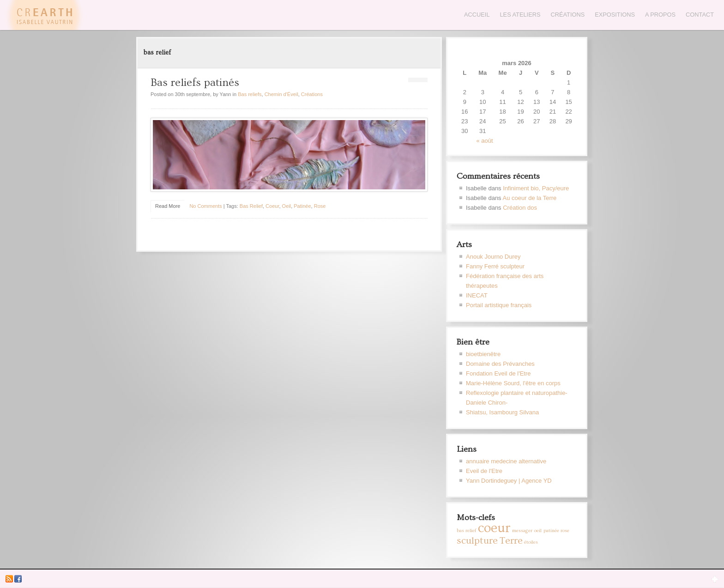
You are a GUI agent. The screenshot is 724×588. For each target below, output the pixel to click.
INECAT (477, 295)
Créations (567, 15)
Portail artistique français (499, 305)
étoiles (531, 542)
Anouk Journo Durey (493, 257)
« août (485, 141)
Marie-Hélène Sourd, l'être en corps (513, 383)
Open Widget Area (715, 579)
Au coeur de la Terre (530, 198)
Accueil (477, 15)
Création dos (520, 208)
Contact (700, 15)
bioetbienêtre (483, 354)
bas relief (251, 206)
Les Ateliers (520, 15)
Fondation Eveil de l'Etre (498, 373)
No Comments (205, 206)
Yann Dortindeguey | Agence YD (509, 481)
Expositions (615, 15)
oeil (287, 206)
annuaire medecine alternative (506, 461)
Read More (168, 206)
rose (320, 206)
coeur (272, 206)
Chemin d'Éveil (281, 94)
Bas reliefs (250, 94)
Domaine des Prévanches (500, 364)
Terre (511, 541)
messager (522, 531)
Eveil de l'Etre (484, 471)
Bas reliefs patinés (195, 82)
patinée (302, 206)
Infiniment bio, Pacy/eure (536, 188)
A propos (660, 15)
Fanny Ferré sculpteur (495, 266)
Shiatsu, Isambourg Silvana (502, 412)
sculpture (477, 541)
